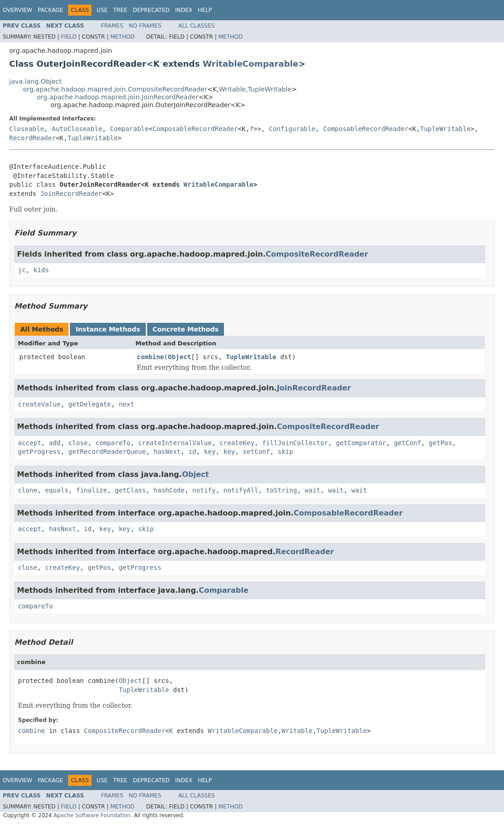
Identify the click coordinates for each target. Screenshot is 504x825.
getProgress (39, 452)
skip (286, 452)
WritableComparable (251, 64)
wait (313, 490)
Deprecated (151, 10)
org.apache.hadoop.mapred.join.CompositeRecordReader (115, 89)
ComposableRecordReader (195, 129)
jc (22, 270)
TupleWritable (270, 89)
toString (282, 490)
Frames (112, 26)
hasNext (167, 452)
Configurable (292, 129)
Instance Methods (108, 329)
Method (123, 37)
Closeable (27, 129)
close (78, 443)
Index (184, 10)
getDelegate (90, 404)
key (210, 452)
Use (102, 10)
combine (151, 357)
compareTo (113, 443)
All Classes (197, 26)
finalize (91, 490)
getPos (441, 443)
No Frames (145, 26)
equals (57, 490)
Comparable (129, 129)
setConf (256, 452)
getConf (408, 443)
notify (204, 490)
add (54, 443)
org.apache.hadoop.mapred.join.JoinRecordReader (117, 97)
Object (180, 357)
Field (69, 37)
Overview (17, 10)
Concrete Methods (186, 329)
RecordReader (32, 138)
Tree (120, 10)
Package (50, 10)
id (192, 452)
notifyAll (241, 490)
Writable (232, 89)
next (126, 404)
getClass (130, 490)
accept (30, 443)
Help (205, 10)
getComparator (361, 443)
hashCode (169, 490)
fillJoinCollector (295, 443)
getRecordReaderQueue (107, 452)
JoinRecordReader (71, 194)
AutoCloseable (77, 129)
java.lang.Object (35, 81)
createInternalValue (175, 443)
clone (28, 490)
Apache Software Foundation (92, 815)
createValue (39, 404)
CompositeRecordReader (317, 254)
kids (41, 270)
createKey (237, 443)
